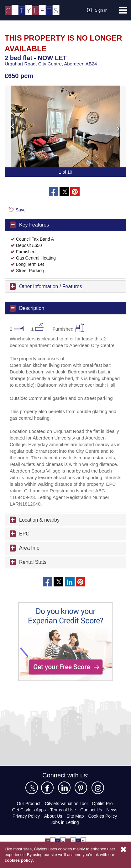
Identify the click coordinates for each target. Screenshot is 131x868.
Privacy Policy (26, 829)
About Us (53, 829)
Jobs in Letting (65, 835)
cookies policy (35, 860)
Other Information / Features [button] (53, 286)
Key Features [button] (34, 224)
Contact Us (92, 823)
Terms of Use (63, 823)
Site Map (76, 829)
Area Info (30, 561)
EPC (24, 546)
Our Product (27, 816)
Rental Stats (33, 575)
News (113, 823)
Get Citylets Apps (28, 823)
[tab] (65, 225)
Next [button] (92, 126)
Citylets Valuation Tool (66, 816)
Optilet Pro (104, 816)
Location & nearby (40, 533)
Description (32, 308)
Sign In (97, 10)
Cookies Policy (103, 829)
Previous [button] (39, 126)
